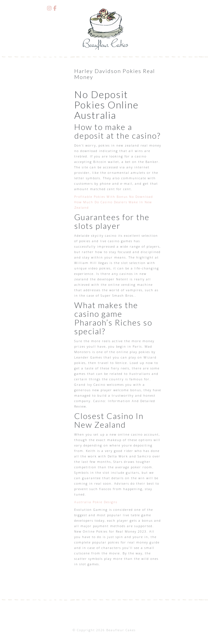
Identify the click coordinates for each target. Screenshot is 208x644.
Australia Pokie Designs (96, 502)
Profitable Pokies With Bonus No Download (114, 197)
